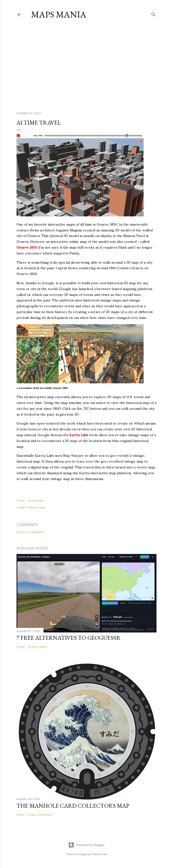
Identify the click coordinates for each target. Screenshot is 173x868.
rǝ (26, 397)
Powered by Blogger (86, 845)
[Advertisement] (86, 65)
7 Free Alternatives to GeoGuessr (69, 638)
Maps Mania (59, 14)
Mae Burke (99, 854)
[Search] (154, 13)
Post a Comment (30, 532)
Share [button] (21, 501)
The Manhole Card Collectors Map (73, 806)
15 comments (37, 647)
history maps (36, 507)
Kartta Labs (79, 435)
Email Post (36, 501)
